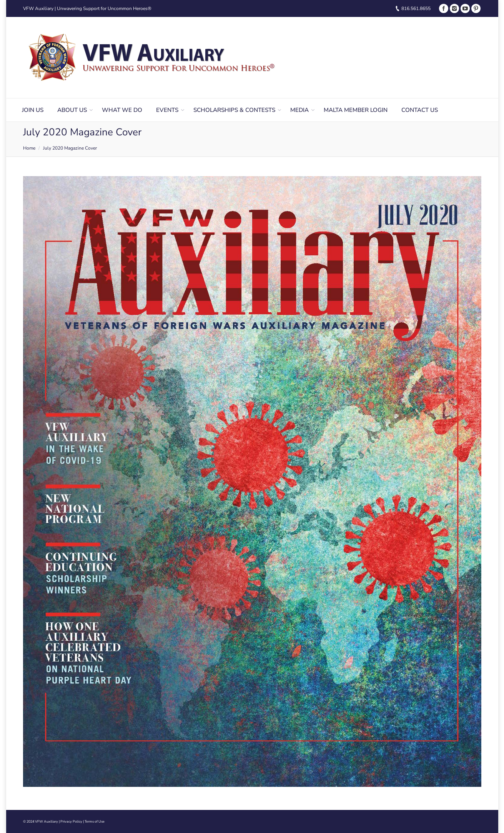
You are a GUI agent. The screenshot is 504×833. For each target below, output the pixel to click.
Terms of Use (95, 821)
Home (29, 148)
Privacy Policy (71, 821)
